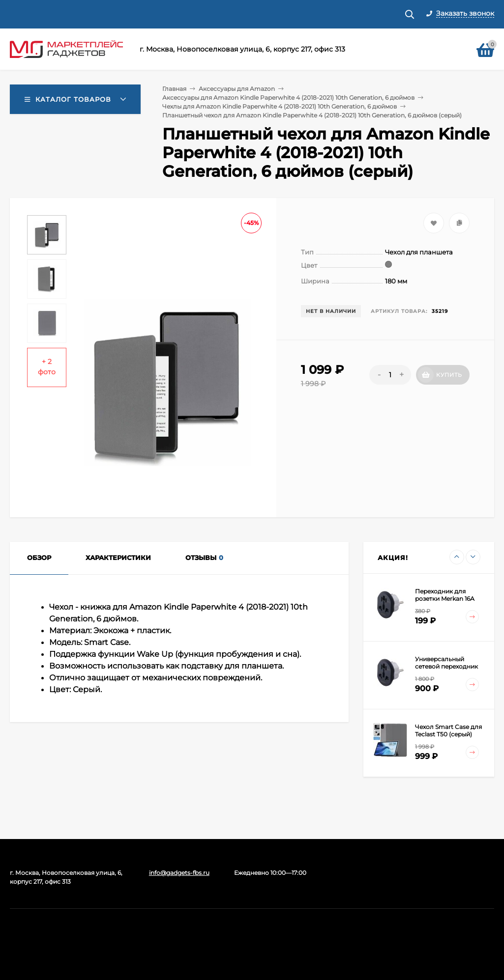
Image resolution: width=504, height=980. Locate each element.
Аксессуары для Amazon (237, 89)
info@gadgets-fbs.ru (179, 873)
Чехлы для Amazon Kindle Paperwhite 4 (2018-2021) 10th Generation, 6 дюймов (280, 106)
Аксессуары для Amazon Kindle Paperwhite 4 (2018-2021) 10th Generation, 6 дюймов (288, 98)
